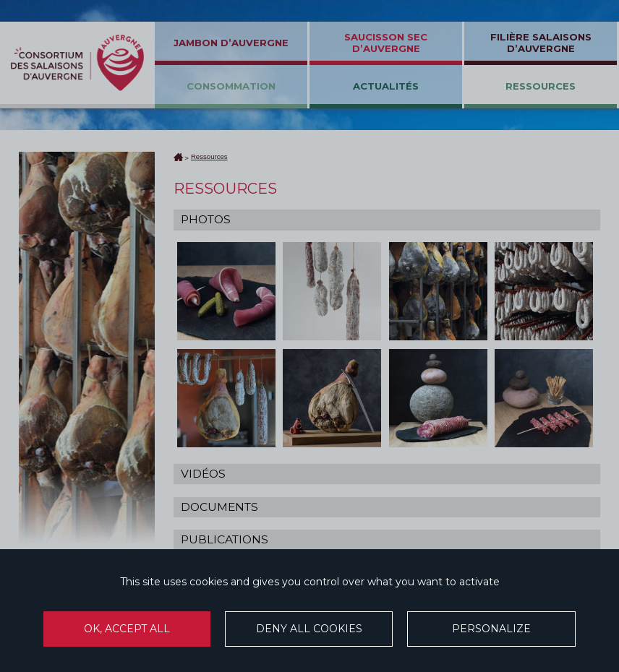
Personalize (491, 629)
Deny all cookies (309, 629)
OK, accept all (127, 629)
